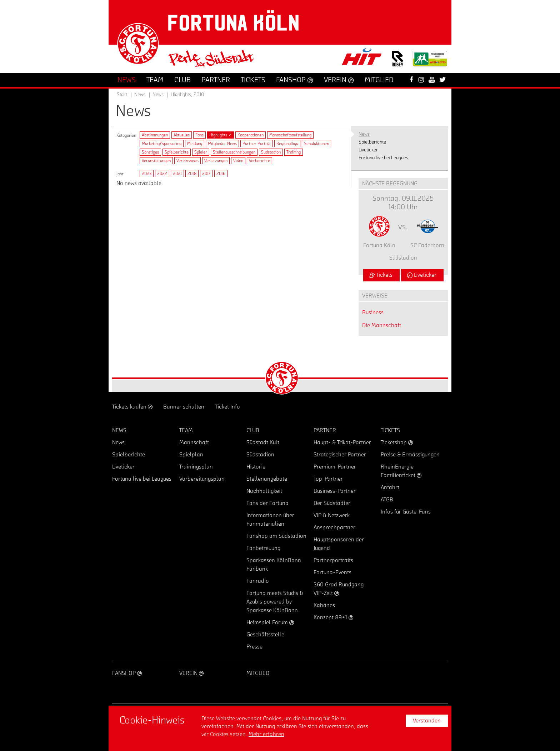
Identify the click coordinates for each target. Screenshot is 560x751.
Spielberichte (177, 152)
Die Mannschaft (382, 325)
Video (238, 161)
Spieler (201, 152)
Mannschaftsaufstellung (290, 135)
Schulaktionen (316, 144)
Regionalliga (287, 144)
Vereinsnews (187, 161)
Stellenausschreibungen (234, 152)
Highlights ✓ (221, 135)
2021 (177, 174)
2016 (221, 174)
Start (122, 95)
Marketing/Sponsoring (162, 144)
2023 (147, 174)
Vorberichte (259, 161)
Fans (199, 135)
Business (373, 312)
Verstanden (427, 721)
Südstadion (271, 152)
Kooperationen (251, 135)
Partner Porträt (257, 144)
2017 (206, 174)
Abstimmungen (155, 135)
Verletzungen (216, 161)
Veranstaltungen (156, 161)
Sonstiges (150, 152)
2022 (162, 174)
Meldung (195, 144)
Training (294, 152)
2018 (192, 174)
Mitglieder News (222, 144)
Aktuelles (182, 135)
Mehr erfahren (266, 734)
